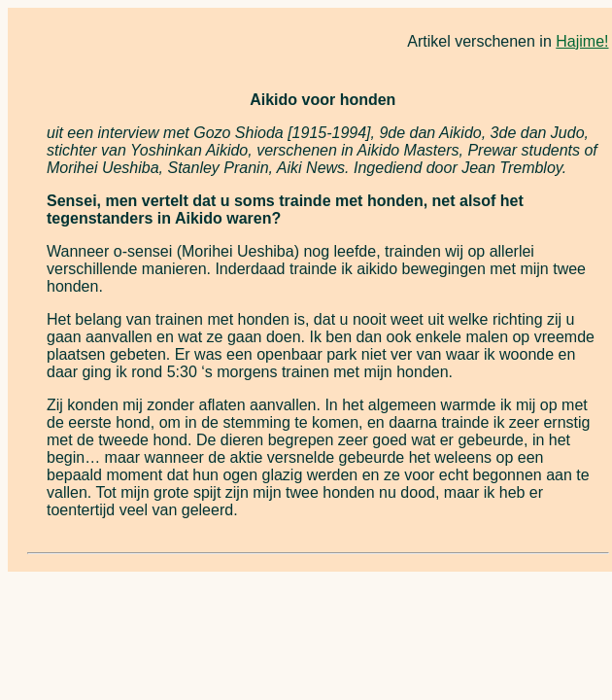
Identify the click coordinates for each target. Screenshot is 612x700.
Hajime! (582, 41)
